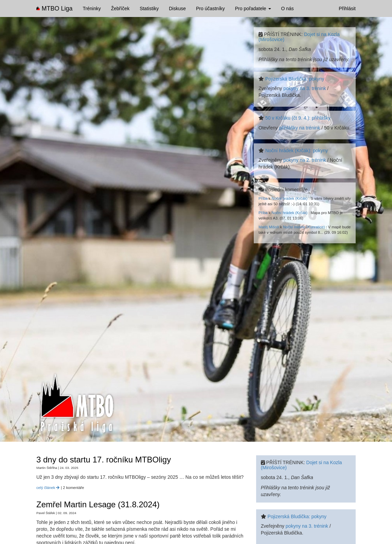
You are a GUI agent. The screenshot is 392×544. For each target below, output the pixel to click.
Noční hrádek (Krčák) (290, 198)
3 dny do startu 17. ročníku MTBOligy (104, 460)
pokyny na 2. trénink (305, 160)
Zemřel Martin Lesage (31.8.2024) (98, 504)
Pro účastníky (210, 8)
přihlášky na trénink (300, 128)
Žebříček (120, 8)
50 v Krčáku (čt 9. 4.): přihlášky (298, 118)
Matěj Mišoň (269, 227)
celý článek (48, 488)
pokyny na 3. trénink (305, 88)
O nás (288, 8)
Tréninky (92, 8)
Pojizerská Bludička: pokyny (295, 79)
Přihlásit (347, 8)
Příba (263, 198)
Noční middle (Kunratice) (304, 227)
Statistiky (149, 8)
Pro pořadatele (253, 8)
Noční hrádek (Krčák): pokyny (297, 151)
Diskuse (177, 8)
